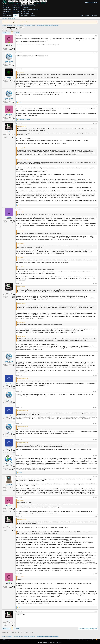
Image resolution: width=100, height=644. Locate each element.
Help (90, 640)
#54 (96, 440)
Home (94, 640)
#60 (96, 611)
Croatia (13, 137)
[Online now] (9, 42)
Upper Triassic (12, 470)
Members (33, 16)
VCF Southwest (7, 9)
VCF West (5, 13)
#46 (96, 123)
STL (14, 490)
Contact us (70, 640)
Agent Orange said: (22, 427)
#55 (96, 456)
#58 (96, 517)
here (28, 22)
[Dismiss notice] (96, 22)
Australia (13, 83)
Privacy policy (85, 640)
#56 (96, 477)
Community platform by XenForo (50, 643)
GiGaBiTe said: (21, 126)
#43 (96, 69)
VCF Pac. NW (6, 8)
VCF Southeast (6, 11)
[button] (28, 16)
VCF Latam (5, 6)
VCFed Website (8, 16)
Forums (16, 16)
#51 (96, 392)
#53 (96, 424)
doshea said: (20, 148)
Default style (6, 640)
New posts (5, 18)
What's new (24, 16)
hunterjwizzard (7, 30)
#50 (96, 376)
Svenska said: (21, 287)
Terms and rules (77, 640)
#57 (96, 497)
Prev (5, 33)
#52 (96, 408)
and (24, 119)
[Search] (94, 16)
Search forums (12, 18)
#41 (96, 36)
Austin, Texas (12, 50)
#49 (96, 353)
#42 (96, 53)
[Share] (94, 36)
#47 (96, 209)
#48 (96, 284)
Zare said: (20, 72)
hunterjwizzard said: (22, 160)
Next (17, 33)
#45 (96, 106)
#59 (96, 574)
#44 (96, 90)
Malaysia (13, 223)
